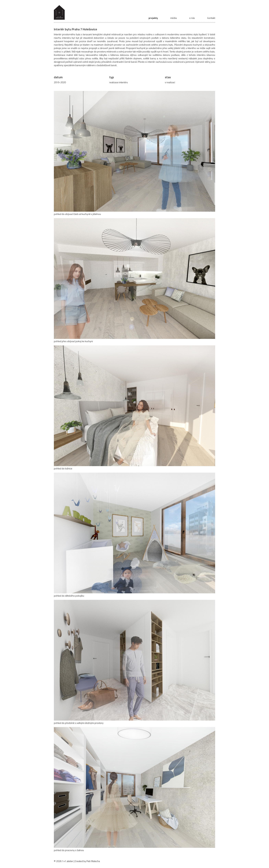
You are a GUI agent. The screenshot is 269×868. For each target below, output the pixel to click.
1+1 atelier (68, 861)
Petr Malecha (93, 861)
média (174, 18)
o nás (192, 18)
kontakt (211, 18)
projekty (153, 18)
